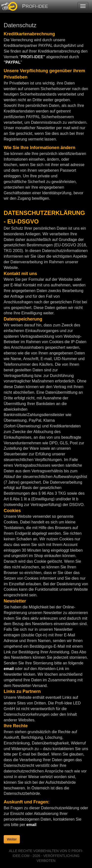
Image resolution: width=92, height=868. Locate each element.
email (9, 669)
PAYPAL (13, 62)
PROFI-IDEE (35, 6)
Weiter (12, 839)
